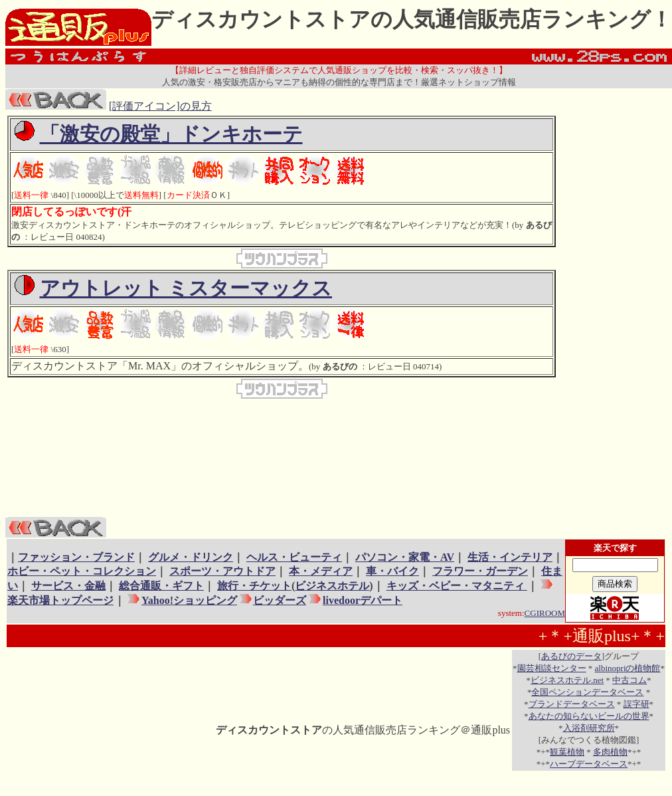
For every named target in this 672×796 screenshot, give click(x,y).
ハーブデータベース (589, 764)
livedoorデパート (362, 600)
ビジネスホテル (332, 586)
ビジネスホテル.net (567, 680)
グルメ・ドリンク (191, 557)
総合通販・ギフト (161, 586)
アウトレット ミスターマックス (186, 288)
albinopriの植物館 (628, 668)
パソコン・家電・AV (405, 557)
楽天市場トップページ (60, 600)
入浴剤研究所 (589, 728)
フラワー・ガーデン (480, 571)
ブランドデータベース (572, 704)
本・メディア (321, 571)
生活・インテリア (510, 557)
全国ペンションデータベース (587, 692)
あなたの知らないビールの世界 (589, 716)
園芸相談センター (552, 668)
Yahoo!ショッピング (189, 600)
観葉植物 (567, 752)
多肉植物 (610, 752)
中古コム (630, 680)
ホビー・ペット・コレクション (82, 571)
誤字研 (636, 704)
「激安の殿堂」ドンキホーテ (171, 134)
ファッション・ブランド (76, 557)
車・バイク (392, 571)
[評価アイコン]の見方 (160, 106)
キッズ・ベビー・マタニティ (457, 586)
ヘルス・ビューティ (294, 557)
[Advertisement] (612, 315)
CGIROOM (545, 613)
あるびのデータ (571, 656)
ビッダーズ (280, 600)
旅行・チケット (254, 586)
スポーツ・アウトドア (222, 571)
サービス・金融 (68, 586)
